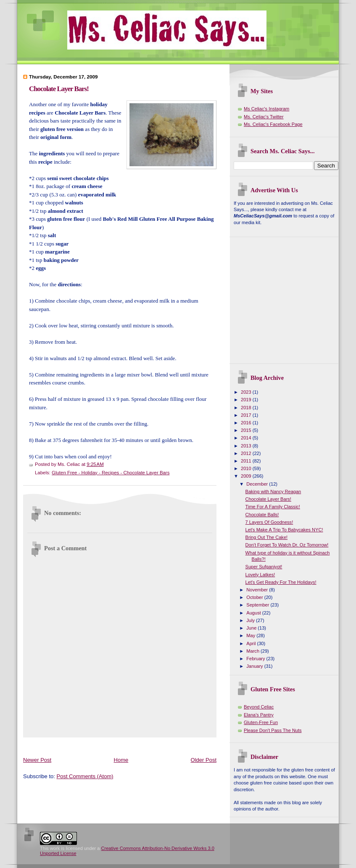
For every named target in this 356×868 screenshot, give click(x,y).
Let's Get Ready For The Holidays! (281, 582)
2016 (247, 423)
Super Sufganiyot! (264, 567)
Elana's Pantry (259, 715)
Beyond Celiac (259, 707)
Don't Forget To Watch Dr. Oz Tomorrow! (287, 545)
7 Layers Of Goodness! (269, 522)
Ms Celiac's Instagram (266, 109)
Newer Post (37, 760)
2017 (247, 415)
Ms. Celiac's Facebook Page (273, 124)
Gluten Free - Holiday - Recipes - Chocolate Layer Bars (111, 473)
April (252, 643)
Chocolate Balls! (262, 515)
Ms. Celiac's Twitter (264, 117)
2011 (247, 461)
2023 (247, 392)
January (255, 666)
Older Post (204, 760)
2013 (247, 446)
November (258, 590)
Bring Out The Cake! (267, 537)
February (256, 659)
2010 (247, 468)
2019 (247, 400)
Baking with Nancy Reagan (273, 492)
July (251, 620)
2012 (247, 453)
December (258, 484)
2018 (247, 408)
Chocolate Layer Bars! (59, 89)
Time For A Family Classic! (273, 507)
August (254, 613)
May (251, 635)
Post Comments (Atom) (85, 776)
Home (121, 760)
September (258, 605)
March (253, 651)
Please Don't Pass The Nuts (273, 730)
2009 (247, 476)
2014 (247, 438)
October (255, 597)
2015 (247, 430)
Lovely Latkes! (260, 575)
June (252, 628)
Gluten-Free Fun (261, 722)
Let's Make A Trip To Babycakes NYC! (284, 530)
